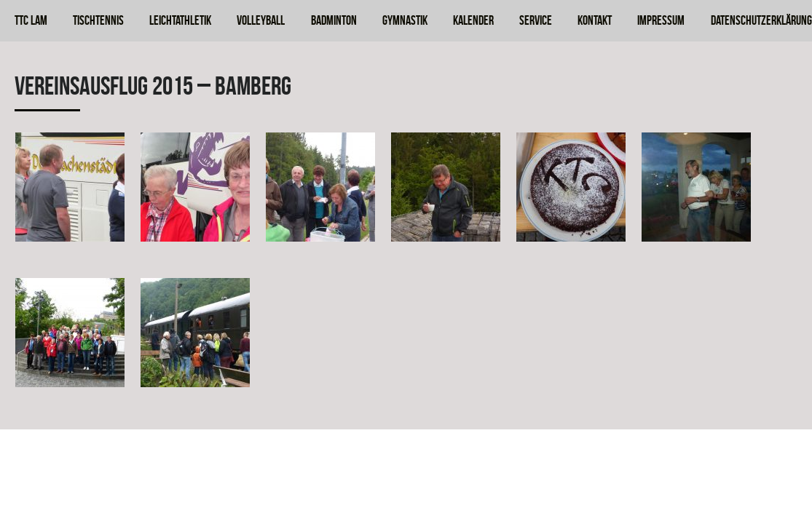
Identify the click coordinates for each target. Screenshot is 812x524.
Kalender (473, 20)
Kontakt (595, 20)
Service (536, 20)
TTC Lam (31, 20)
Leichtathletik (180, 20)
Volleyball (261, 20)
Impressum (661, 20)
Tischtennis (98, 20)
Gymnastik (405, 20)
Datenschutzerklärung (761, 20)
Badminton (334, 20)
